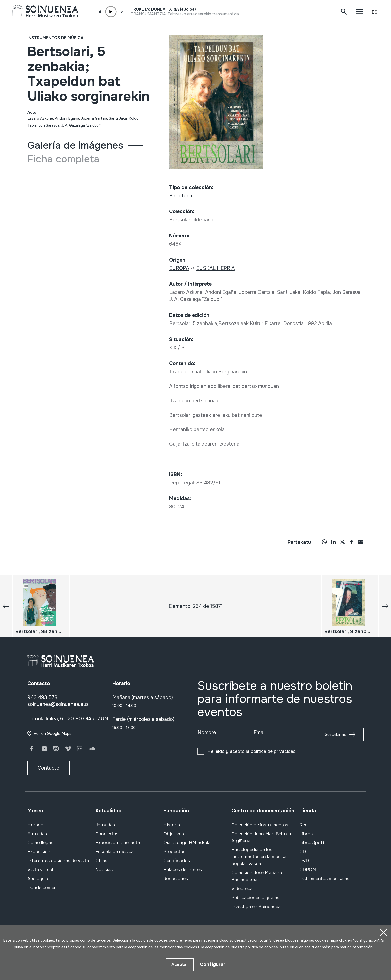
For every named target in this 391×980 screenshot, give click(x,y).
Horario (35, 825)
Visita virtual (40, 870)
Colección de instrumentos (260, 825)
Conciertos (107, 834)
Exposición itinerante (118, 843)
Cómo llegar (40, 843)
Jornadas (105, 825)
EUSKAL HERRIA (215, 268)
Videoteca (242, 889)
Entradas (37, 834)
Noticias (104, 870)
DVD (304, 861)
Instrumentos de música (55, 38)
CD (303, 852)
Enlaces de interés (183, 870)
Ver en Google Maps (52, 734)
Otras (101, 861)
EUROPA (179, 268)
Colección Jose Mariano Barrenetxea (257, 876)
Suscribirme (336, 735)
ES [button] (374, 12)
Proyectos (174, 852)
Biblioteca (181, 196)
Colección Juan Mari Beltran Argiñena (261, 837)
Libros (306, 834)
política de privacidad (273, 751)
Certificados (177, 861)
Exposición (39, 852)
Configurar (213, 964)
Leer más (321, 947)
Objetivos (174, 834)
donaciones (176, 879)
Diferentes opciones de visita (58, 861)
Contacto (49, 768)
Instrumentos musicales (324, 879)
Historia (172, 825)
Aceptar (179, 964)
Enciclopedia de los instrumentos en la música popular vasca (259, 857)
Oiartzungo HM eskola (187, 843)
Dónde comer (42, 888)
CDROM (308, 870)
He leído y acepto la (252, 751)
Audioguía (38, 879)
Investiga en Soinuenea (256, 907)
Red (304, 825)
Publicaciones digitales (255, 898)
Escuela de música (114, 852)
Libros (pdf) (312, 843)
